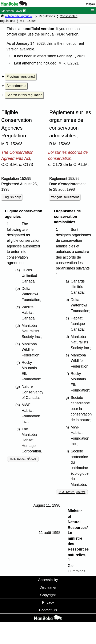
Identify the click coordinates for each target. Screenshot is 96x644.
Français (90, 4)
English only (12, 197)
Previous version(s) (21, 77)
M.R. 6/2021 (69, 63)
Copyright (48, 595)
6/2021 (32, 459)
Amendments (16, 86)
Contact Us (48, 610)
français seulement (65, 197)
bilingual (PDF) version (60, 34)
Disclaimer (48, 587)
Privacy (48, 602)
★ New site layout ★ (19, 16)
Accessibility (48, 580)
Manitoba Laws (14, 11)
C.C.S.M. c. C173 (17, 164)
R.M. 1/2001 (67, 492)
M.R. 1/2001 (18, 459)
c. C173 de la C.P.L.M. (68, 164)
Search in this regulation (24, 95)
